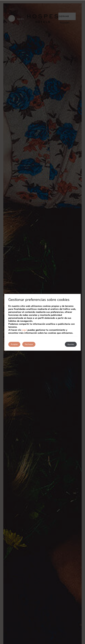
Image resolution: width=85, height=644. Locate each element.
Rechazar (29, 344)
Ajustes (71, 344)
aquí (24, 330)
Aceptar (14, 344)
